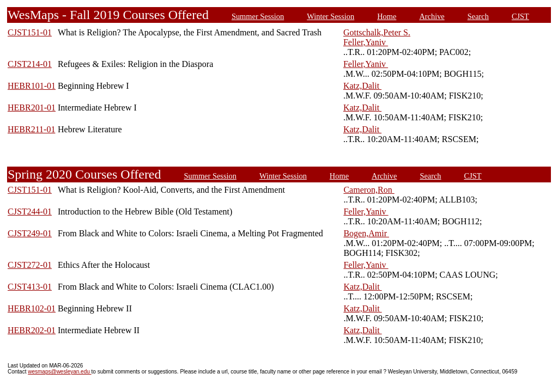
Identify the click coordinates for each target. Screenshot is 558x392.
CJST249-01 (30, 233)
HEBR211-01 (31, 129)
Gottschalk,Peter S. (377, 32)
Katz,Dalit (362, 86)
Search (478, 16)
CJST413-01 (30, 287)
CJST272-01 (30, 265)
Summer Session (258, 16)
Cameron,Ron (369, 190)
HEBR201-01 (32, 108)
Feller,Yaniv (366, 42)
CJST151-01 (30, 32)
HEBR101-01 (32, 86)
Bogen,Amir (366, 233)
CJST (520, 16)
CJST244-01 (30, 212)
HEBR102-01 (32, 308)
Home (387, 16)
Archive (432, 16)
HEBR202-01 (32, 330)
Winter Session (330, 16)
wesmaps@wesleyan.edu (59, 372)
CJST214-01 (30, 64)
